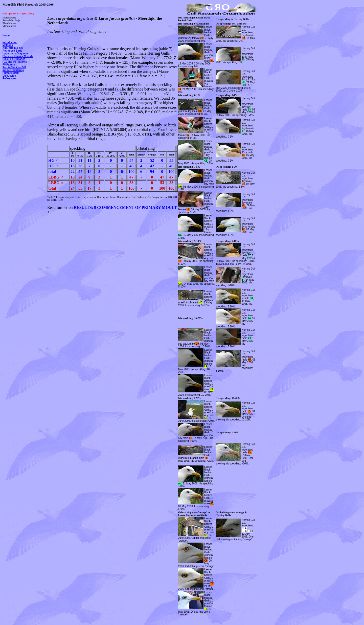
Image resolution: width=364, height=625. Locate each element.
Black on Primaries (14, 59)
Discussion (9, 76)
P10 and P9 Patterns (15, 62)
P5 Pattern (9, 65)
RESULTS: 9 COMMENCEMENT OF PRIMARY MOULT (125, 207)
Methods (8, 45)
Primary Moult (11, 73)
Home (6, 36)
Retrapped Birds (12, 51)
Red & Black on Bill (14, 67)
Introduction (10, 42)
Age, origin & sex (13, 48)
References (9, 79)
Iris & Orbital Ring (13, 70)
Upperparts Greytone (15, 53)
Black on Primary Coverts (18, 56)
